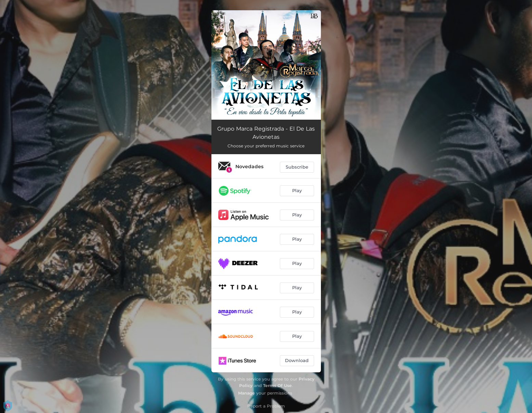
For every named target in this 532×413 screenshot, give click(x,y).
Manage (246, 393)
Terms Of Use (277, 385)
